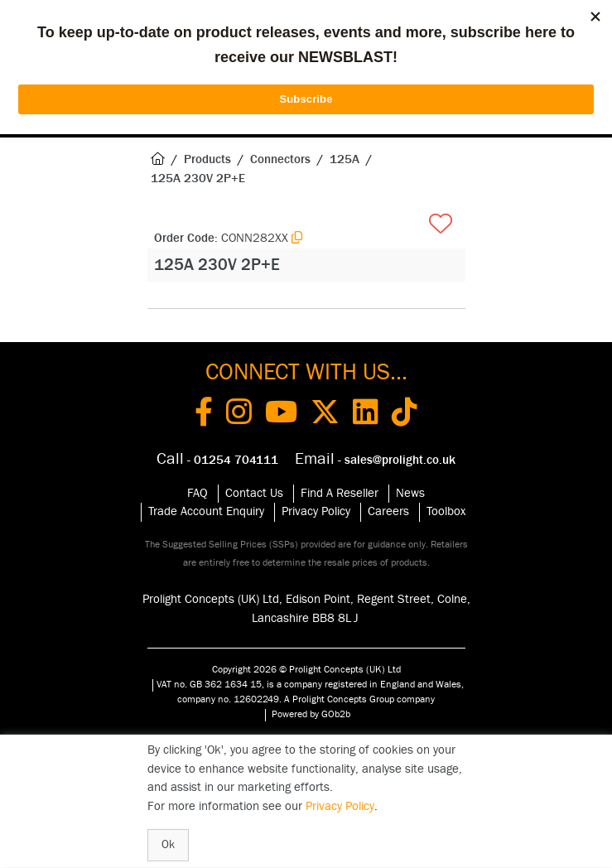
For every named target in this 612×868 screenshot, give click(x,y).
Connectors (280, 159)
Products (207, 159)
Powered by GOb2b (311, 714)
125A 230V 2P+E (198, 178)
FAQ (198, 493)
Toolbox (446, 511)
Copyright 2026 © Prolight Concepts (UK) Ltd (306, 669)
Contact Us (254, 493)
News (410, 493)
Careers (388, 511)
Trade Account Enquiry (206, 511)
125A (345, 159)
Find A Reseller (340, 493)
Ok (168, 845)
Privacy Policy (316, 511)
